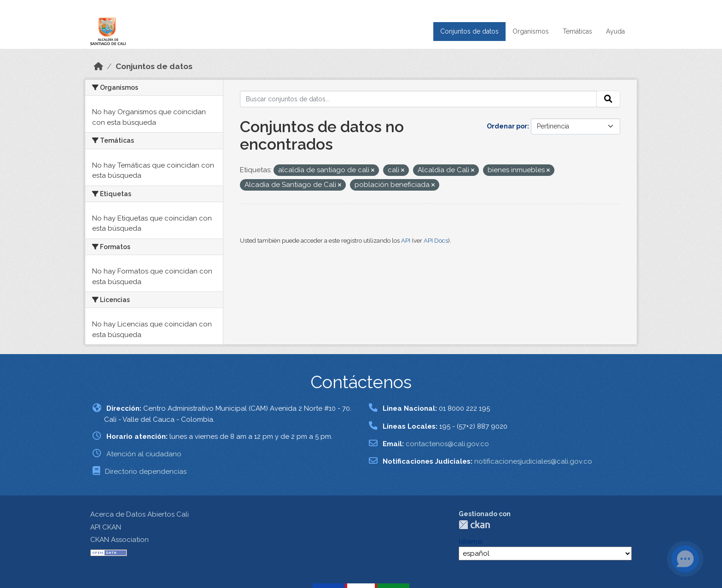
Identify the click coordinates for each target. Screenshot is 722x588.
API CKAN (106, 527)
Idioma (470, 541)
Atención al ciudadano (144, 454)
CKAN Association (119, 540)
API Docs (436, 241)
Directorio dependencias (146, 472)
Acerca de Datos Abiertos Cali (140, 514)
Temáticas (577, 31)
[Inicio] (99, 66)
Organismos (531, 31)
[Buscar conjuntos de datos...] (419, 99)
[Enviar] (608, 99)
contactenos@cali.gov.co (447, 444)
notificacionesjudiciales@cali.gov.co (533, 461)
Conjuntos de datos (469, 31)
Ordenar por (507, 126)
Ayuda (615, 31)
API (406, 241)
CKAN (474, 525)
